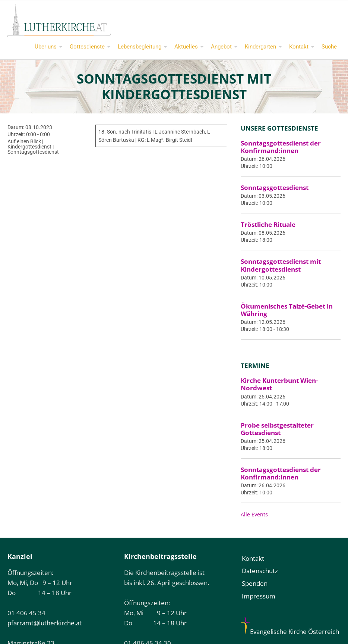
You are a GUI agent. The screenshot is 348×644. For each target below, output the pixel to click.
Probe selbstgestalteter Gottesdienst (277, 429)
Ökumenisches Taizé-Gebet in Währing (287, 310)
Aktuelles (186, 47)
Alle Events (254, 514)
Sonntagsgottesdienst (275, 187)
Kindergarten (260, 47)
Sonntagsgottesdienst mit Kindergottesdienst (281, 265)
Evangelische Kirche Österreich (290, 632)
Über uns (46, 47)
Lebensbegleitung (140, 47)
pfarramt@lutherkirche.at (45, 623)
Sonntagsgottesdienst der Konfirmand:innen (281, 147)
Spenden (255, 583)
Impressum (259, 596)
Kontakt (299, 47)
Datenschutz (260, 571)
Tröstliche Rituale (268, 224)
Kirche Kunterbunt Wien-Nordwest (279, 384)
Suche (329, 47)
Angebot (221, 47)
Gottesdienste (87, 47)
